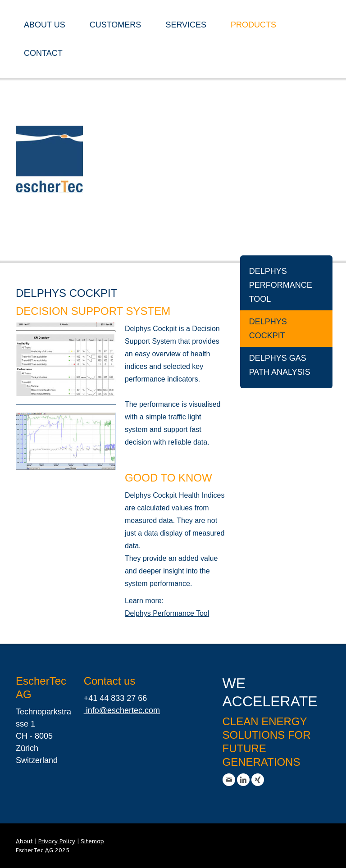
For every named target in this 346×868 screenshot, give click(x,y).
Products (253, 25)
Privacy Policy (57, 841)
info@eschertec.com (122, 710)
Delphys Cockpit (268, 329)
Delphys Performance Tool (281, 285)
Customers (116, 25)
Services (186, 25)
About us (45, 25)
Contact (43, 53)
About (24, 841)
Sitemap (92, 841)
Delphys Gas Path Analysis (280, 365)
